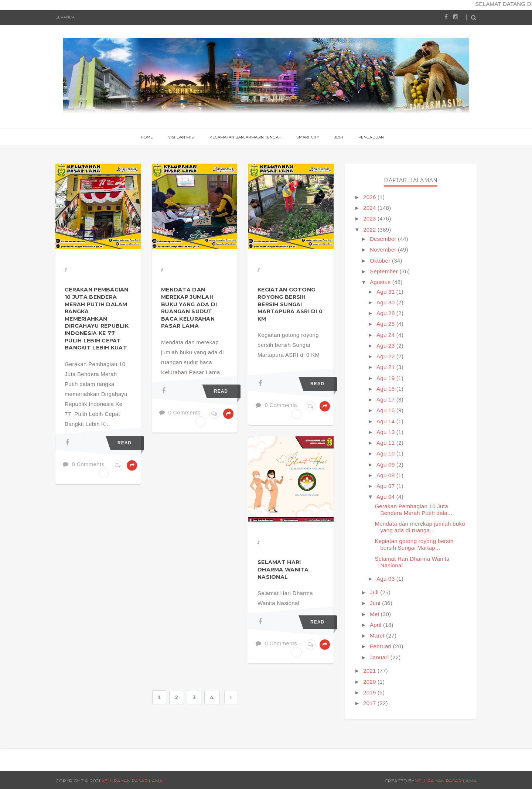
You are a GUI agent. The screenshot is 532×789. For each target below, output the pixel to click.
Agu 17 (386, 399)
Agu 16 (386, 410)
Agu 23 (386, 346)
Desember (384, 239)
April (376, 625)
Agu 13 (386, 432)
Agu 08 (386, 475)
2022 (370, 230)
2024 (370, 208)
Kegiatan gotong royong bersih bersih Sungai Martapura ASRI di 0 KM (290, 304)
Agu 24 (386, 335)
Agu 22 (386, 356)
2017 (370, 703)
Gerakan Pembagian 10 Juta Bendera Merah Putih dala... (413, 510)
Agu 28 (386, 313)
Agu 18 (386, 389)
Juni (376, 603)
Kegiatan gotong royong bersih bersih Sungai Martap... (414, 544)
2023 (370, 218)
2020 (370, 682)
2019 (370, 692)
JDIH (339, 137)
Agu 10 (386, 453)
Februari (381, 646)
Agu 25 (386, 324)
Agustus (381, 282)
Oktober (381, 261)
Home (147, 137)
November (384, 250)
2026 (370, 197)
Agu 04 (386, 497)
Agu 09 (386, 464)
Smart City (308, 137)
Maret (378, 636)
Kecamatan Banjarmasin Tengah (245, 137)
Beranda (65, 17)
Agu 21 (386, 367)
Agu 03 (386, 579)
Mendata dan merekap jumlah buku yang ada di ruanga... (420, 527)
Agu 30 (386, 302)
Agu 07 (386, 486)
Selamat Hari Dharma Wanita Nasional (283, 569)
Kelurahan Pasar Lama (132, 781)
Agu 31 (386, 292)
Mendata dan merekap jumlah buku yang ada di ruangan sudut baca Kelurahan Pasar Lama (189, 308)
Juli (375, 592)
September (385, 271)
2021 (370, 671)
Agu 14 (386, 421)
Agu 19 (386, 378)
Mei (375, 614)
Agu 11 (386, 443)
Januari (380, 657)
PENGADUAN (371, 137)
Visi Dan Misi (182, 137)
